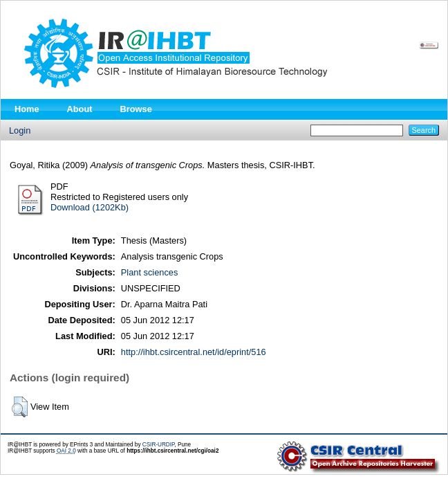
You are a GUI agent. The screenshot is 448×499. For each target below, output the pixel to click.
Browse (136, 109)
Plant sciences (150, 272)
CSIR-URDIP (159, 445)
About (80, 109)
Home (27, 109)
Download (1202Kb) (90, 207)
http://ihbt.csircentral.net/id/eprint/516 (194, 352)
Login (20, 130)
